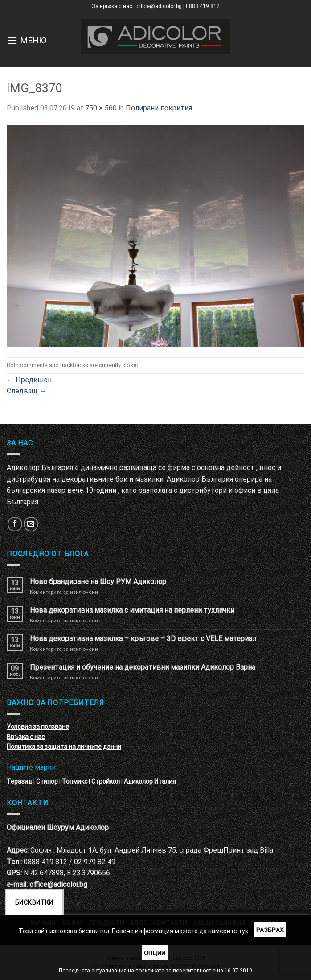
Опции (155, 953)
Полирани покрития (159, 108)
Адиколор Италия (150, 781)
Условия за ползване (38, 727)
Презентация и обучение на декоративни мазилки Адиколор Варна (143, 667)
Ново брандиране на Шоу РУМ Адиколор (98, 582)
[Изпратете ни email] (31, 524)
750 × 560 (101, 108)
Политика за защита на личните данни (64, 747)
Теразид (19, 781)
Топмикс (75, 781)
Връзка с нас (26, 737)
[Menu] (12, 40)
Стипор (47, 781)
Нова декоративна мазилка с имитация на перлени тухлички (132, 610)
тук (243, 931)
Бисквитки (34, 902)
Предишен (29, 380)
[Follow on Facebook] (15, 524)
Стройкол (106, 781)
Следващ (27, 391)
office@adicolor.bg (58, 884)
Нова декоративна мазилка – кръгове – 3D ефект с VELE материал (143, 639)
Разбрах (270, 930)
